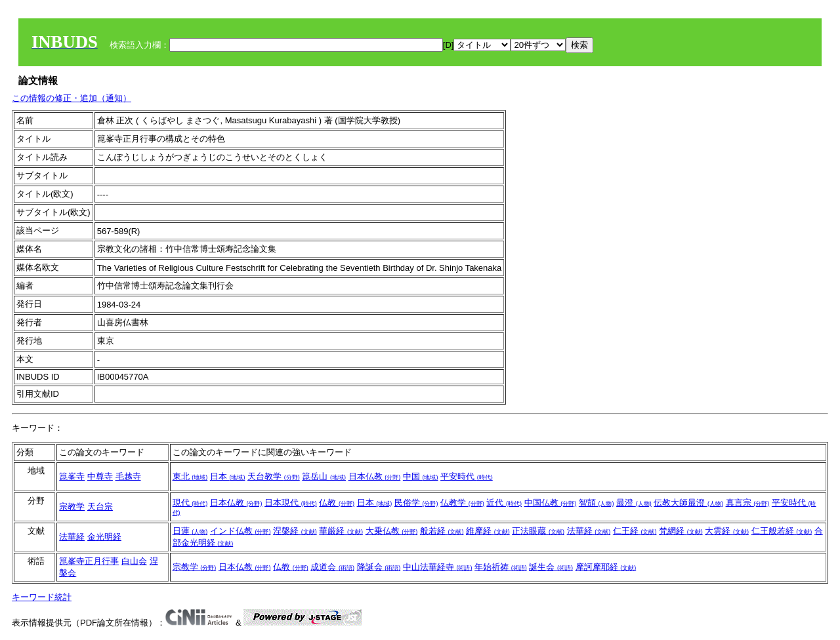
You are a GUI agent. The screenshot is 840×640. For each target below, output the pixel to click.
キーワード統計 (42, 597)
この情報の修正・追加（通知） (72, 98)
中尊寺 (100, 476)
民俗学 (416, 503)
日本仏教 (375, 476)
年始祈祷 (501, 567)
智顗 (597, 503)
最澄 (634, 503)
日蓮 (190, 531)
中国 (421, 476)
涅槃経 (295, 531)
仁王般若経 (782, 531)
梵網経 (681, 531)
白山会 (134, 561)
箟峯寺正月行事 (89, 561)
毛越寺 (128, 476)
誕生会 (551, 567)
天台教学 (274, 476)
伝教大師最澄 (688, 503)
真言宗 (748, 503)
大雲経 (727, 531)
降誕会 (379, 567)
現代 (190, 503)
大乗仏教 (392, 531)
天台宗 (100, 507)
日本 (228, 476)
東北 (190, 476)
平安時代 (467, 476)
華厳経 (341, 531)
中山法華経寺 (438, 567)
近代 (504, 503)
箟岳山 (324, 476)
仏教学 (462, 503)
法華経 (72, 537)
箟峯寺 (72, 476)
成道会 (332, 567)
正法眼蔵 (538, 531)
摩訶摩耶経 (606, 567)
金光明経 (104, 537)
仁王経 (635, 531)
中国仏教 (551, 503)
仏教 (337, 503)
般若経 (442, 531)
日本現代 (291, 503)
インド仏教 (241, 531)
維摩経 (488, 531)
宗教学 (72, 507)
